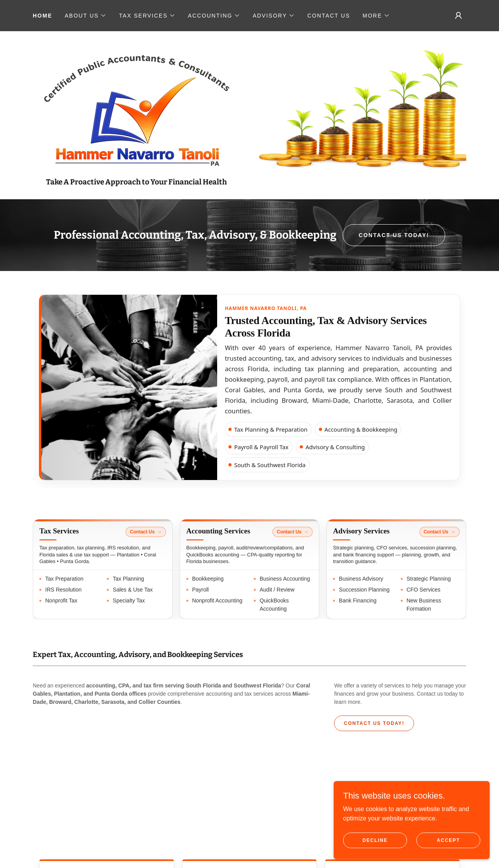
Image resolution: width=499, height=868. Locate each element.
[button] (86, 16)
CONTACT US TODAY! (394, 235)
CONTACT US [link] (329, 16)
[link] (136, 109)
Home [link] (42, 16)
